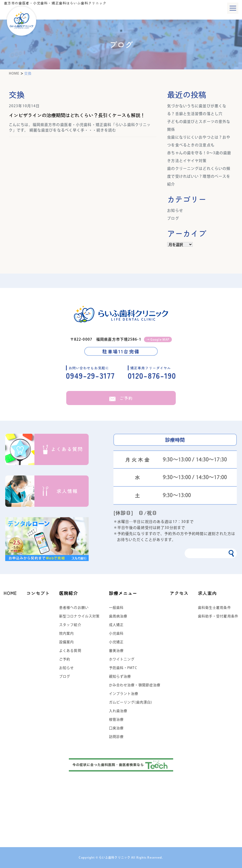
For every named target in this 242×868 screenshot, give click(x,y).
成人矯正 (116, 625)
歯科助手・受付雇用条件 (218, 616)
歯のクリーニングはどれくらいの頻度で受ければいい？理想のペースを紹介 (199, 176)
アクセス (179, 593)
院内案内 (66, 633)
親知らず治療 (120, 676)
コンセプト (38, 593)
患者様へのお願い (74, 608)
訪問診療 (116, 737)
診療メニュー (123, 593)
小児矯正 (116, 642)
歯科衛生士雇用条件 (214, 608)
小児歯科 (116, 633)
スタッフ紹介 (70, 625)
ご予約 (121, 398)
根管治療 (116, 719)
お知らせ (175, 210)
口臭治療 (116, 728)
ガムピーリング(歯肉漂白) (131, 702)
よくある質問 (70, 651)
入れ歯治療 (118, 711)
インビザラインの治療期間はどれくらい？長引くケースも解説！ (79, 115)
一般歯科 (116, 608)
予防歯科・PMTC (123, 668)
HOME (10, 593)
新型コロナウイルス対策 (79, 616)
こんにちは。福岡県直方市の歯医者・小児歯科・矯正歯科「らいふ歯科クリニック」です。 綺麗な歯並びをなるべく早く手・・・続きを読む (80, 127)
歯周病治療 (118, 616)
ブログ (173, 218)
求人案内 (207, 593)
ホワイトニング (122, 659)
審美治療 (116, 651)
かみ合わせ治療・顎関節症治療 (135, 685)
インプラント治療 (124, 694)
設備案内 (66, 642)
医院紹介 (69, 593)
